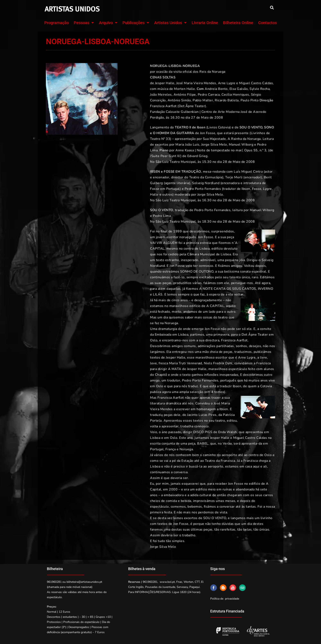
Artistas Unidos (170, 23)
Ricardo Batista (227, 100)
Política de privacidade (225, 599)
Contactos (267, 23)
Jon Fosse (208, 133)
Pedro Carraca (209, 95)
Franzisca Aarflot (163, 106)
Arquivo (108, 23)
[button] (272, 7)
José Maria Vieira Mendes (196, 83)
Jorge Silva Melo (214, 145)
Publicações (136, 23)
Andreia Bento (216, 89)
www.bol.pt (167, 582)
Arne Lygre (227, 83)
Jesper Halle (165, 83)
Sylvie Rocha (260, 89)
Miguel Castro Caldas (256, 83)
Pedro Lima (162, 216)
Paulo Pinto (250, 100)
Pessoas (84, 23)
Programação (57, 23)
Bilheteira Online (238, 23)
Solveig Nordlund (206, 183)
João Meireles (161, 95)
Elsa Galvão (239, 89)
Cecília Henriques (235, 95)
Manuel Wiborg (241, 145)
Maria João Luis (187, 145)
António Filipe (185, 95)
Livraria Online (205, 23)
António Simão (179, 100)
